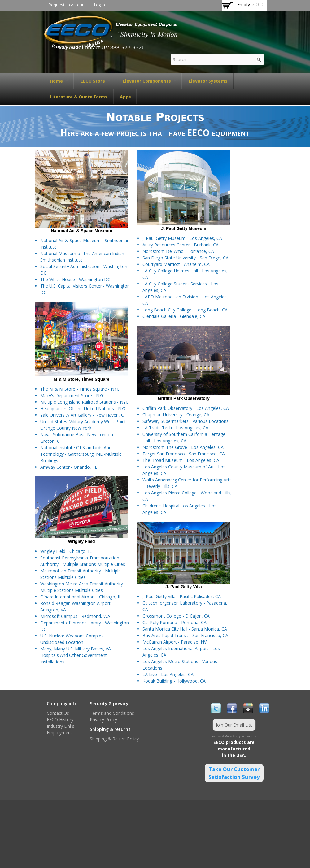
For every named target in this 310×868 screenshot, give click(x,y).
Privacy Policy (103, 720)
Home (59, 81)
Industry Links (61, 726)
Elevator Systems (208, 81)
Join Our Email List (234, 725)
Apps (125, 97)
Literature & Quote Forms (79, 97)
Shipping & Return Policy (114, 739)
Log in (100, 5)
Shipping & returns (110, 729)
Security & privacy (109, 703)
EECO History (60, 720)
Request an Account (67, 5)
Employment (59, 733)
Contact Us (58, 713)
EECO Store (95, 81)
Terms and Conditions (112, 713)
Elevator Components (149, 81)
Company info (62, 703)
